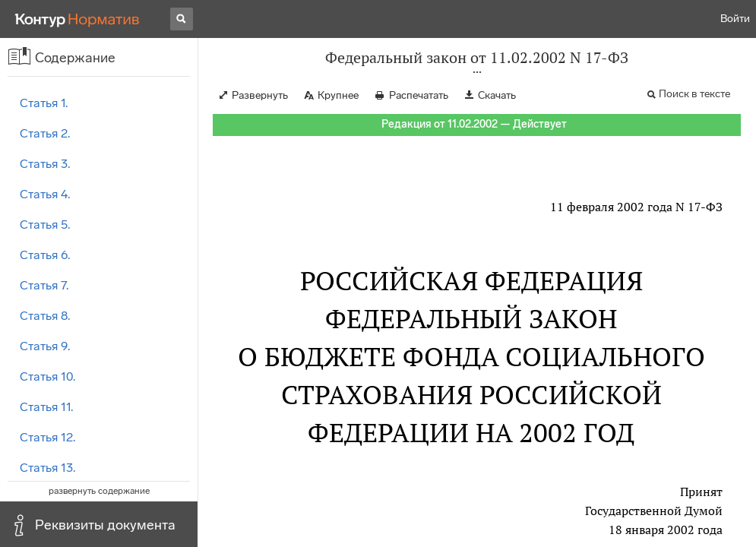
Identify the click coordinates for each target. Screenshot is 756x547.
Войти (735, 19)
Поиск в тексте (694, 94)
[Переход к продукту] (77, 19)
